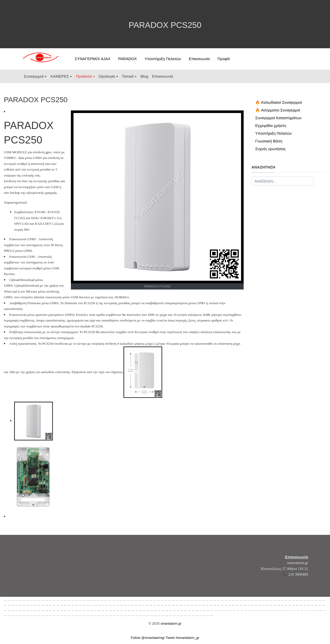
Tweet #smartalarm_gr (183, 638)
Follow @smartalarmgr (148, 638)
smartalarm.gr (298, 563)
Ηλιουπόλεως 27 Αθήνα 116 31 (284, 569)
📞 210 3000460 (295, 574)
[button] (35, 76)
